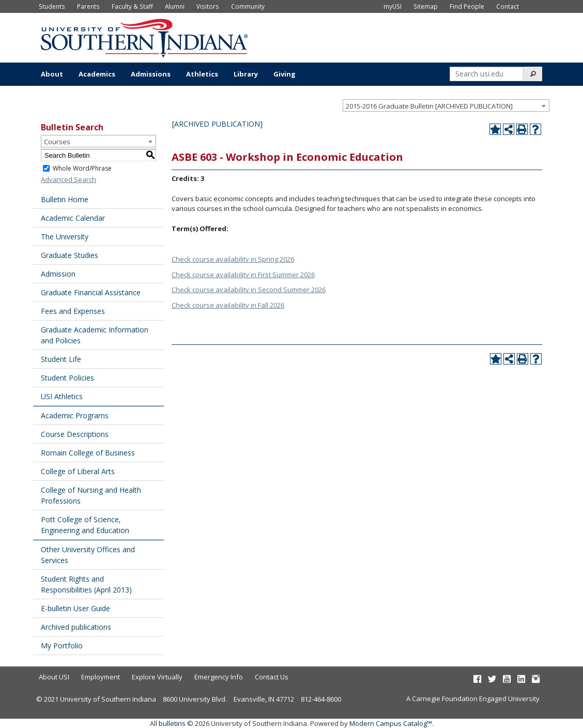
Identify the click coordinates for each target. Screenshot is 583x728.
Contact (508, 6)
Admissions (151, 74)
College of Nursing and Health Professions (91, 495)
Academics (97, 74)
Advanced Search (68, 179)
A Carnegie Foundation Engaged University (473, 699)
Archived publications (76, 627)
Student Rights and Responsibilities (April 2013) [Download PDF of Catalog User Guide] (86, 584)
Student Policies (67, 378)
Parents (88, 6)
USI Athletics (62, 396)
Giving (285, 74)
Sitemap (426, 6)
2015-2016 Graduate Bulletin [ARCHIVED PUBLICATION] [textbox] (429, 106)
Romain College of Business (88, 453)
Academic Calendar (73, 218)
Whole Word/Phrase (82, 168)
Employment (101, 677)
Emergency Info (219, 677)
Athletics (202, 74)
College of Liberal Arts (78, 471)
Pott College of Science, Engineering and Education (85, 525)
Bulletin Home (65, 199)
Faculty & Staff (132, 6)
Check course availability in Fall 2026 (228, 305)
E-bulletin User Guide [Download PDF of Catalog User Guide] (75, 608)
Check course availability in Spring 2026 (233, 259)
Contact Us (272, 677)
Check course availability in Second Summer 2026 (249, 290)
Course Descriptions (75, 434)
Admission (58, 274)
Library (246, 74)
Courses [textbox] (57, 142)
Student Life (61, 359)
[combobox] (446, 105)
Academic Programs (75, 415)
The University (65, 237)
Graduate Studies (70, 255)
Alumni (175, 6)
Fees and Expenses (73, 311)
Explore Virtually (157, 677)
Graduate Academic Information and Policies (95, 335)
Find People (467, 6)
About (52, 74)
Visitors (208, 6)
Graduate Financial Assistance (91, 292)
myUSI (393, 6)
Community (248, 6)
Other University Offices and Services (88, 555)
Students (52, 6)
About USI (54, 677)
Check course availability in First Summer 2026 (243, 275)
